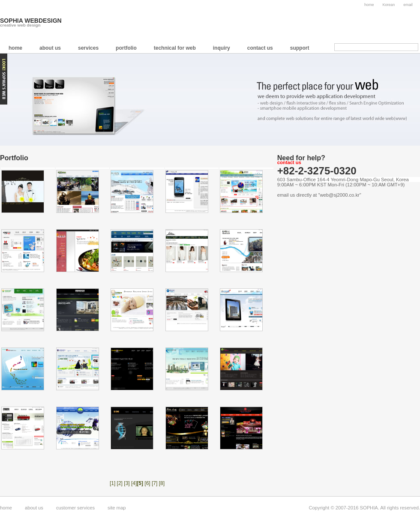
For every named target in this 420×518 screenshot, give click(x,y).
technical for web (175, 48)
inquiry (222, 48)
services (88, 48)
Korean (388, 5)
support (300, 48)
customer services (75, 508)
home (369, 5)
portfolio (126, 48)
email (408, 5)
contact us (260, 48)
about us (50, 48)
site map (117, 508)
